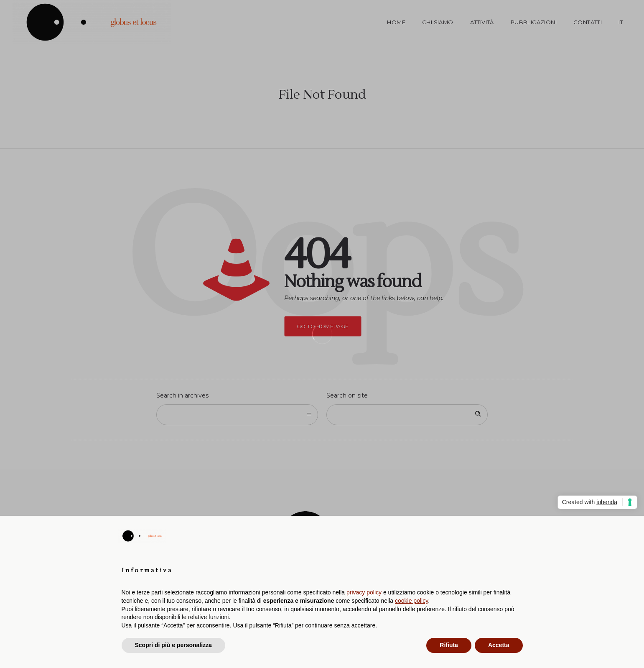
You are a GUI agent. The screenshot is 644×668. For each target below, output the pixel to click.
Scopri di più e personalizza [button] (173, 645)
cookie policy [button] (411, 601)
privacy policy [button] (364, 592)
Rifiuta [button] (449, 645)
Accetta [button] (499, 645)
